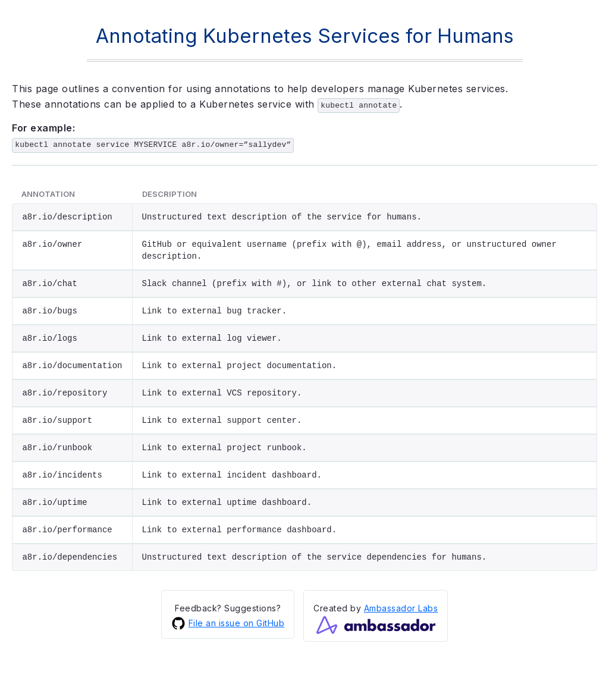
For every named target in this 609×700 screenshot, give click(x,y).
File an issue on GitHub (228, 622)
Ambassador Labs (401, 607)
